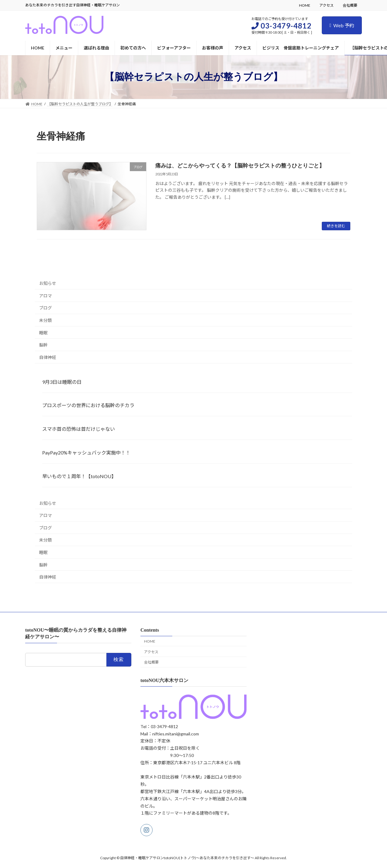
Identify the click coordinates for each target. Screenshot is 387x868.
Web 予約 (342, 25)
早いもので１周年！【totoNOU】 (79, 476)
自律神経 (48, 357)
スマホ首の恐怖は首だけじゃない (79, 429)
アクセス (326, 5)
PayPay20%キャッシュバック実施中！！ (86, 453)
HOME (305, 5)
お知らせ (48, 284)
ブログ (45, 308)
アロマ (45, 296)
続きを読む (336, 226)
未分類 (45, 320)
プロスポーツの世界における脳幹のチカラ (88, 405)
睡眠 (43, 333)
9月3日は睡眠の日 (62, 382)
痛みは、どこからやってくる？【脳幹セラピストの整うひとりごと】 (243, 166)
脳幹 (43, 345)
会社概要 (350, 5)
